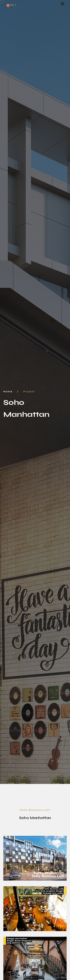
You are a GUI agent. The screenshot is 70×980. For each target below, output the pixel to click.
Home (8, 392)
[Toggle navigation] (63, 4)
